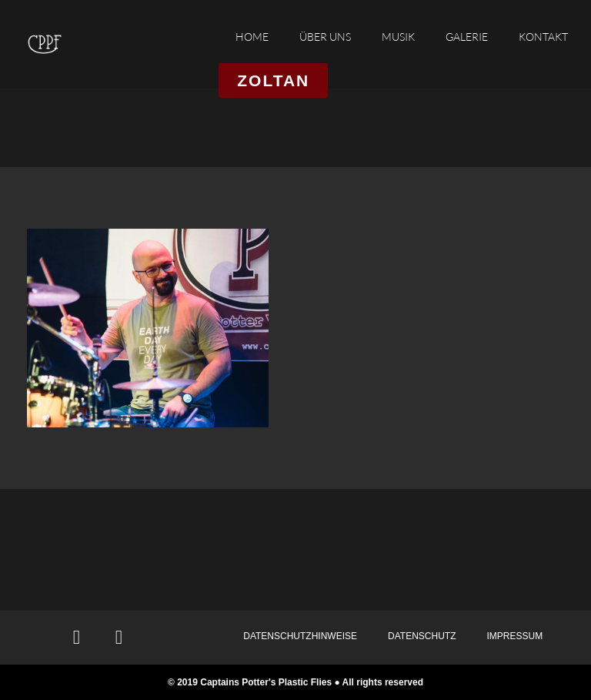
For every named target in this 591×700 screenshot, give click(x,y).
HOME (252, 37)
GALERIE (467, 37)
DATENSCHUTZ (422, 636)
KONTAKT (543, 37)
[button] (273, 80)
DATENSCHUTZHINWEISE (300, 636)
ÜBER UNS (325, 37)
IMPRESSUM (514, 636)
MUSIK (398, 37)
